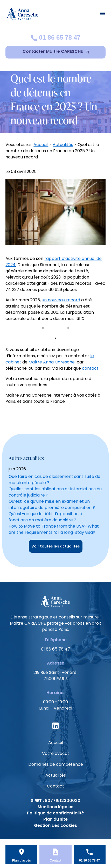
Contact (55, 786)
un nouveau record (61, 300)
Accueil (41, 145)
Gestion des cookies (55, 825)
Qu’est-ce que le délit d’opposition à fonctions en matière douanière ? (45, 517)
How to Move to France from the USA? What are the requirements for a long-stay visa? (54, 529)
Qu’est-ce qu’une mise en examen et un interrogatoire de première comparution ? (52, 504)
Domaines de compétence (56, 764)
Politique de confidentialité (55, 813)
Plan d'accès (22, 860)
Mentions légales (55, 807)
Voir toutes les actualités (56, 546)
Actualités (63, 145)
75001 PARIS (55, 676)
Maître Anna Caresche (52, 362)
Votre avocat (56, 753)
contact (90, 368)
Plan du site (55, 819)
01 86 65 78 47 (56, 37)
